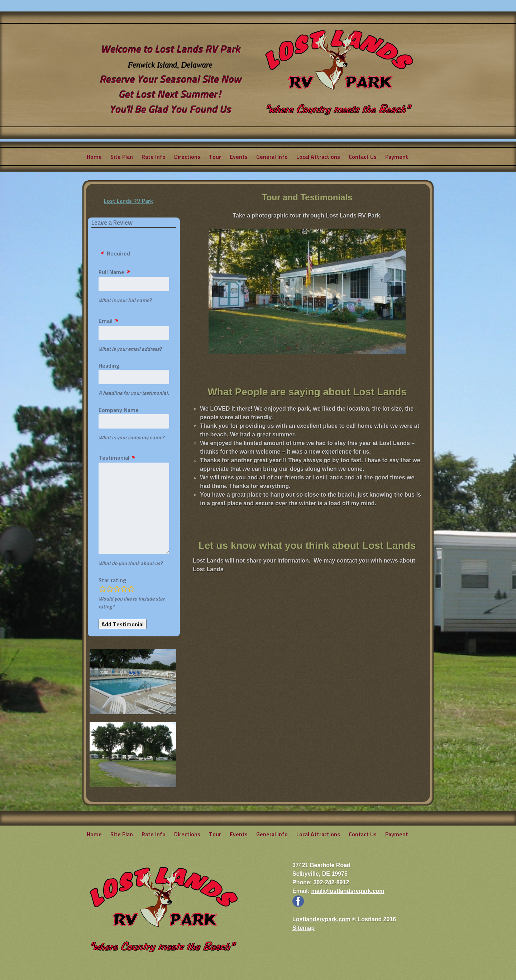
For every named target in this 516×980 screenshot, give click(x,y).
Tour (215, 156)
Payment (397, 156)
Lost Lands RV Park (128, 200)
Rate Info (154, 156)
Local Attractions (318, 156)
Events (239, 156)
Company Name (119, 410)
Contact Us (363, 156)
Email (106, 321)
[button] (218, 291)
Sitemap (304, 928)
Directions (187, 156)
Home (94, 156)
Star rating (112, 580)
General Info (272, 156)
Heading (109, 365)
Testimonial (114, 457)
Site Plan (122, 156)
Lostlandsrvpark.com (321, 919)
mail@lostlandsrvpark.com (348, 891)
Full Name (111, 272)
